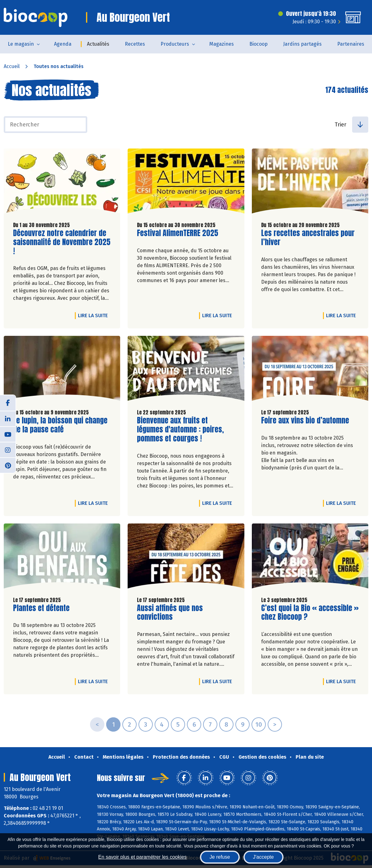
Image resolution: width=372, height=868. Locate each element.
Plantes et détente (41, 608)
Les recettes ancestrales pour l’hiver (308, 238)
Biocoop (259, 44)
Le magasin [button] (21, 44)
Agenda (63, 44)
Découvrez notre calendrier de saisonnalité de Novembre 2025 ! (62, 242)
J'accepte (263, 857)
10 (259, 724)
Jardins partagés (302, 44)
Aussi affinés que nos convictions (172, 613)
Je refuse (220, 857)
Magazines (222, 44)
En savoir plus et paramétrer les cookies (142, 857)
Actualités (98, 44)
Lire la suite (94, 315)
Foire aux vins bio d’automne (305, 420)
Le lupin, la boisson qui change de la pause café (60, 425)
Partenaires (351, 44)
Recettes (135, 44)
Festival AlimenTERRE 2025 (178, 233)
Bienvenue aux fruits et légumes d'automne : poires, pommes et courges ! (180, 429)
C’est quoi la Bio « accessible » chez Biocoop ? (310, 613)
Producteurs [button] (175, 44)
